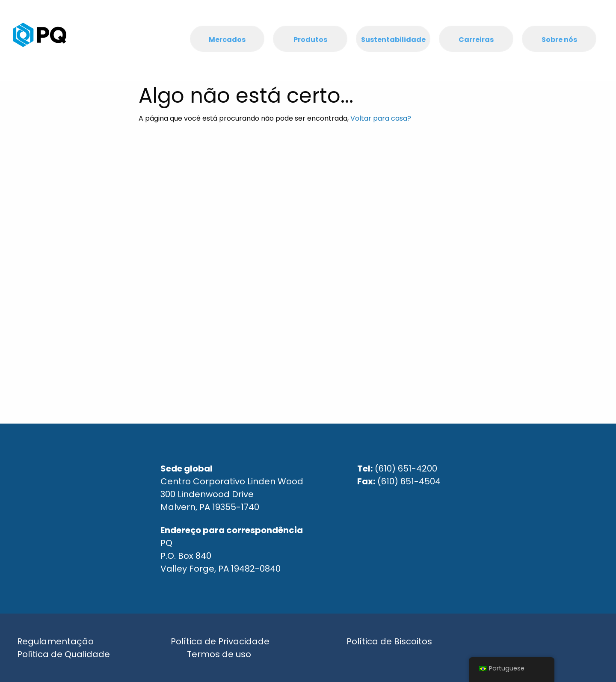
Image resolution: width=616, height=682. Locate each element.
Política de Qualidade (64, 654)
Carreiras (476, 40)
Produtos (310, 40)
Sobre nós (559, 40)
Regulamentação (55, 641)
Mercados (227, 40)
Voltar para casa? (381, 118)
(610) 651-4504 (409, 481)
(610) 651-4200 (406, 469)
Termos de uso (219, 654)
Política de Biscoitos (389, 641)
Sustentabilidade (393, 40)
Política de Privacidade (220, 641)
